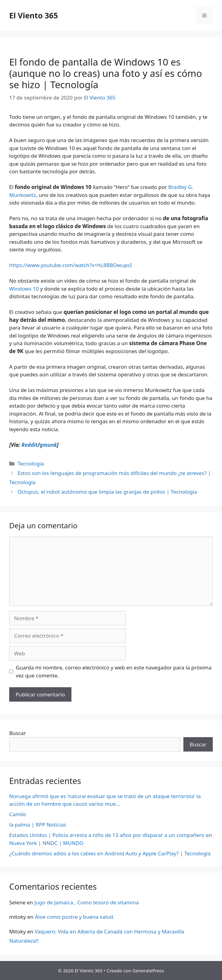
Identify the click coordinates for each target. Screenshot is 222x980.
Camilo (18, 814)
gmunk (48, 445)
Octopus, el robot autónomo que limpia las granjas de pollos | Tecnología (107, 492)
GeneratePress (148, 971)
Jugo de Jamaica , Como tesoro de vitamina (87, 902)
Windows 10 (24, 289)
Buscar (17, 733)
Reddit (29, 445)
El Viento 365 (34, 15)
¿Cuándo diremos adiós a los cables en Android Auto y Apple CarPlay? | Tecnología (110, 853)
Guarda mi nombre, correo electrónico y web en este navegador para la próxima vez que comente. (114, 671)
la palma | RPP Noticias (38, 825)
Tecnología (31, 464)
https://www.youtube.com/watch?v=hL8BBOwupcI (71, 265)
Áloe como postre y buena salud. (75, 917)
